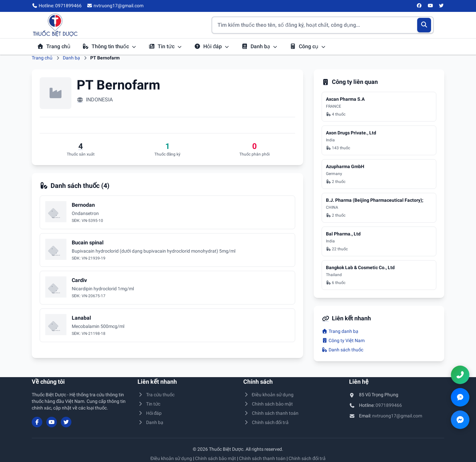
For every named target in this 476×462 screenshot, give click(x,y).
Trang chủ (54, 46)
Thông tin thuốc (109, 46)
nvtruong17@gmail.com (397, 416)
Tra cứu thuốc (156, 395)
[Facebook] (419, 6)
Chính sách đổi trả (266, 422)
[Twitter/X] (442, 6)
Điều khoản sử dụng (268, 395)
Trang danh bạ (340, 331)
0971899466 (389, 405)
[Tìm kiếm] (424, 25)
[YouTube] (430, 6)
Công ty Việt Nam (343, 340)
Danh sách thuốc (342, 350)
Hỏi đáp (212, 46)
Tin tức (165, 46)
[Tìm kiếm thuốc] (323, 25)
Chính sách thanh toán (271, 413)
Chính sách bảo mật (268, 404)
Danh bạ (259, 46)
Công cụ (308, 46)
